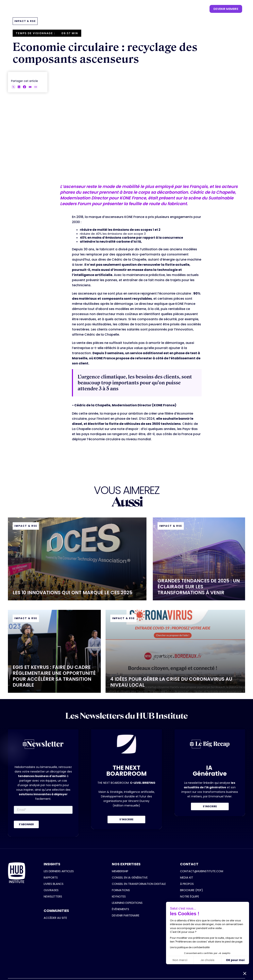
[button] (66, 9)
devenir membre (226, 9)
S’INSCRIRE (126, 819)
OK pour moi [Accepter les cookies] (235, 960)
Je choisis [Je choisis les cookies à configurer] (207, 960)
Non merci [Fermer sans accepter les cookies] (180, 960)
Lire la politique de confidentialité (190, 947)
